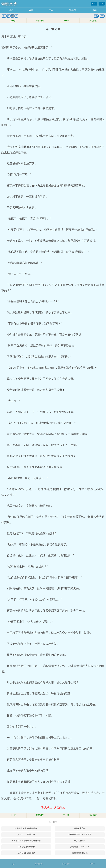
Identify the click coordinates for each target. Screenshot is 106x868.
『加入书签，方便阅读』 (53, 808)
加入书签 (93, 21)
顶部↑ (92, 864)
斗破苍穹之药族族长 (26, 847)
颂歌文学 (9, 4)
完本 (51, 10)
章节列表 (40, 21)
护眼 (96, 16)
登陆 (94, 4)
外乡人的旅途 (80, 841)
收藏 (31, 10)
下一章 (66, 21)
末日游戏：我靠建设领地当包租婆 (26, 841)
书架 (95, 10)
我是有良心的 (80, 828)
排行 (11, 10)
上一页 (13, 21)
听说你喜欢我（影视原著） (26, 828)
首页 (13, 864)
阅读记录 (73, 10)
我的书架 (39, 864)
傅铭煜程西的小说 (80, 853)
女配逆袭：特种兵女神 (80, 847)
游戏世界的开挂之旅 (26, 853)
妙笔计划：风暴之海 (26, 835)
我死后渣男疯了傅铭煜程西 (80, 835)
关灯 (102, 16)
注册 (102, 4)
